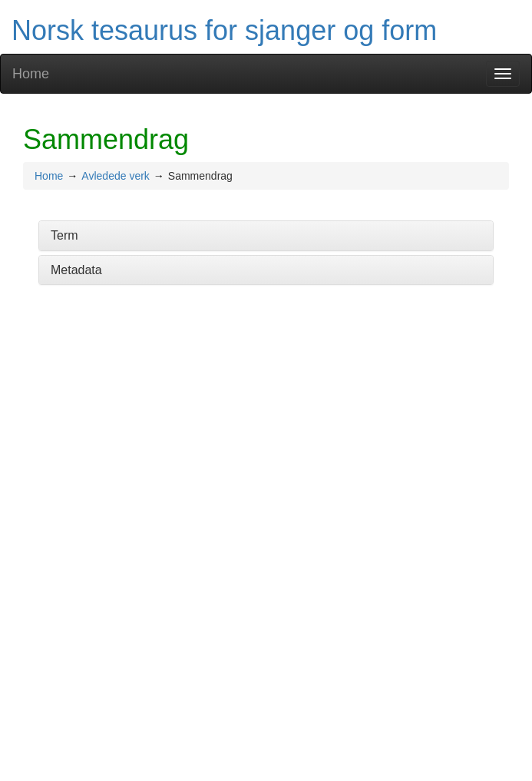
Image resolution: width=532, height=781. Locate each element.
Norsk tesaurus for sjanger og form (224, 30)
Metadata (76, 270)
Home (31, 74)
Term (64, 235)
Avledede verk (115, 176)
